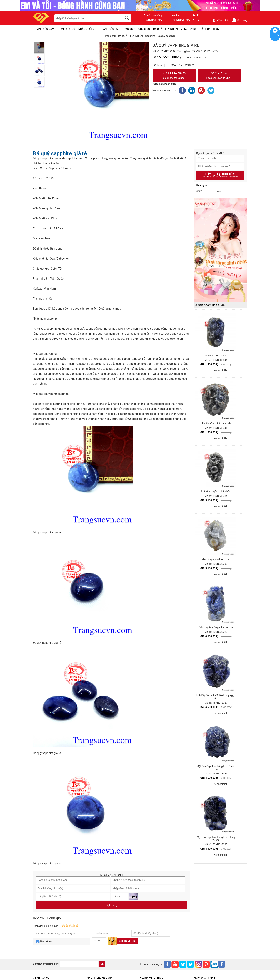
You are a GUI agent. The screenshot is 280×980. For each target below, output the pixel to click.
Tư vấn (275, 36)
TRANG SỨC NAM (44, 29)
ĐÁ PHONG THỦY (210, 29)
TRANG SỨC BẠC (110, 29)
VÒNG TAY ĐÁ (189, 29)
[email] (79, 964)
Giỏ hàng (240, 20)
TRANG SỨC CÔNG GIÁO (136, 29)
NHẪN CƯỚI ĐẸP (88, 29)
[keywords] (87, 18)
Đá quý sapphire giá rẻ (60, 153)
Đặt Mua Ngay (175, 76)
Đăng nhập (220, 21)
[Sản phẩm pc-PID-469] (220, 250)
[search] (127, 18)
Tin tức (196, 21)
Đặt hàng (111, 905)
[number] (168, 66)
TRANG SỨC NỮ (66, 29)
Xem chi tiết (220, 370)
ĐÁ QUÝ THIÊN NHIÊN (165, 29)
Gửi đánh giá (127, 941)
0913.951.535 (219, 76)
